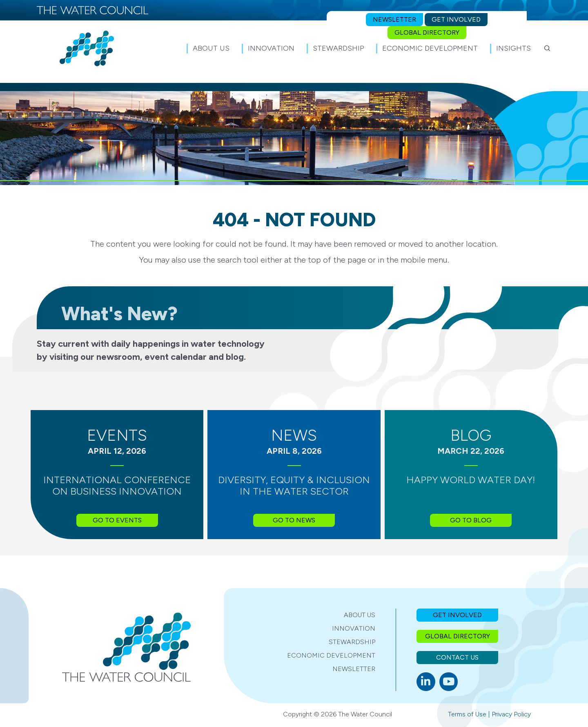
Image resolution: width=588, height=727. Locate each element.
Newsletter (354, 669)
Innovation (354, 628)
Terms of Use (467, 714)
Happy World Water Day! (471, 480)
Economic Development (331, 655)
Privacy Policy (511, 714)
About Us (360, 615)
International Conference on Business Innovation (117, 486)
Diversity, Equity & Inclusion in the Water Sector (294, 486)
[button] (547, 48)
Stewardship (352, 642)
